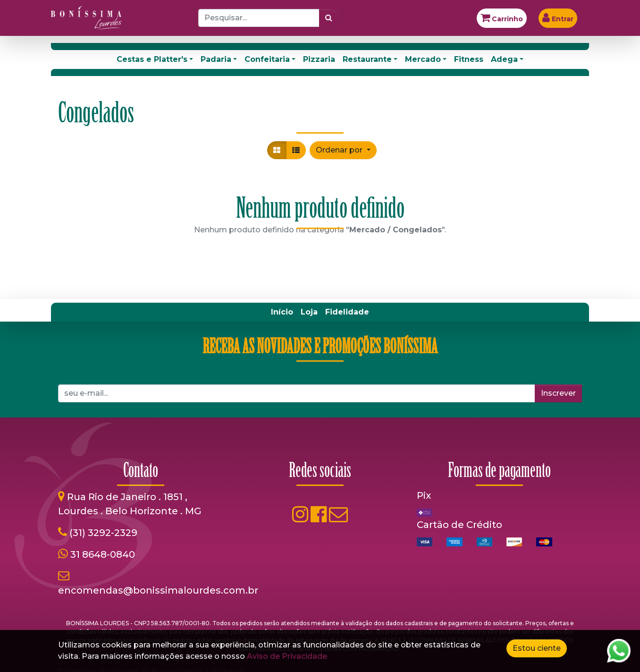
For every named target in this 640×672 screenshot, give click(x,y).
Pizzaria (319, 59)
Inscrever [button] (558, 393)
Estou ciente (537, 648)
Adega (504, 59)
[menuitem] (282, 312)
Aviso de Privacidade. (288, 656)
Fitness (469, 59)
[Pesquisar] (329, 18)
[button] (343, 150)
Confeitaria (267, 59)
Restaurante (367, 59)
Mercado (423, 59)
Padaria (216, 59)
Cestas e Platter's (152, 59)
